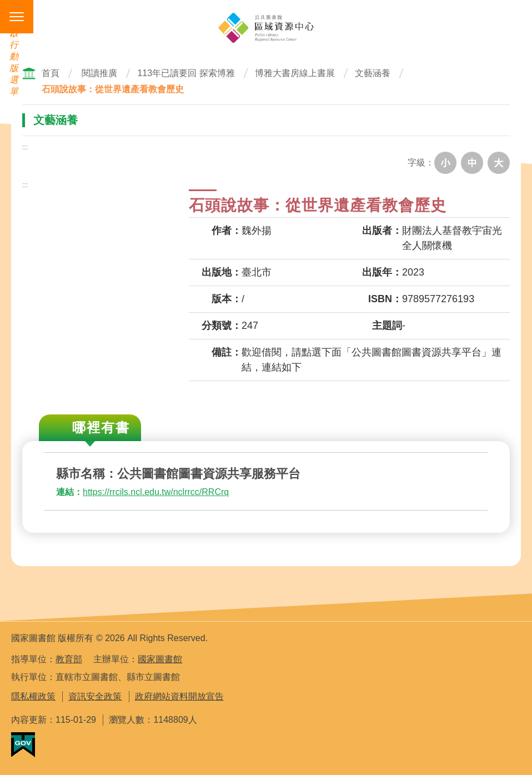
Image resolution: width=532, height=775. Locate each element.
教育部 (69, 659)
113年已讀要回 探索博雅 (186, 73)
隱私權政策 (33, 696)
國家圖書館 (160, 659)
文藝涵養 (373, 73)
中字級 (472, 163)
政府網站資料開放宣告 (179, 696)
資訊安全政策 (95, 696)
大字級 (499, 163)
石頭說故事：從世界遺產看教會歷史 (113, 89)
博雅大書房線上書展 (295, 73)
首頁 (51, 73)
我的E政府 (23, 745)
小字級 (445, 163)
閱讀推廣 (99, 73)
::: (25, 147)
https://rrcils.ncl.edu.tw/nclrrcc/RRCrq (156, 492)
